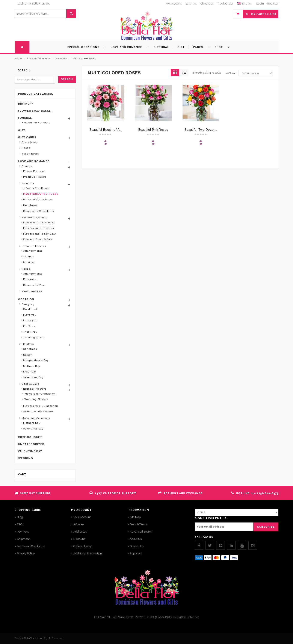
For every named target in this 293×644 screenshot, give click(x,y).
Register (273, 4)
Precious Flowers (35, 177)
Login (260, 4)
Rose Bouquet (30, 437)
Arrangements (33, 251)
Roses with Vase (34, 285)
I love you (30, 315)
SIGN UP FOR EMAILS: (211, 518)
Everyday (28, 304)
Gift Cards (27, 137)
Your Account (82, 517)
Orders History (82, 546)
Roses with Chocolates (39, 211)
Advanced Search (141, 532)
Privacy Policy (26, 553)
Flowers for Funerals (36, 123)
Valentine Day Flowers (38, 411)
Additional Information (88, 553)
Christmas (30, 349)
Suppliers (136, 553)
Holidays (28, 344)
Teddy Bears (30, 154)
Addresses (80, 532)
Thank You (30, 332)
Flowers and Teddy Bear (40, 234)
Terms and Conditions (31, 546)
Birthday (26, 104)
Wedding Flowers (36, 399)
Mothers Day (32, 366)
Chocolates (29, 142)
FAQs (20, 524)
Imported (29, 262)
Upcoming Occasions (36, 418)
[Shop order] (256, 73)
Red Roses (30, 205)
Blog (20, 517)
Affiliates (79, 524)
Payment (23, 532)
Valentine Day (30, 451)
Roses (26, 148)
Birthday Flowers (35, 389)
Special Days (31, 384)
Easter (27, 355)
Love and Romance (39, 59)
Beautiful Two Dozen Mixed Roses (210, 130)
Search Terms (139, 524)
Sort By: (231, 73)
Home (18, 59)
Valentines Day (32, 291)
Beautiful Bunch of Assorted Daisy (115, 130)
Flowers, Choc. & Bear (38, 239)
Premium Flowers (34, 246)
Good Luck (30, 309)
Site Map (135, 517)
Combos (27, 166)
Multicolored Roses (41, 194)
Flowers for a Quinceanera (41, 406)
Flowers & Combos (34, 218)
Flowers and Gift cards (39, 228)
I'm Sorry (29, 326)
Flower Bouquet (34, 171)
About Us (136, 539)
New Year (30, 372)
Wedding (26, 458)
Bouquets (30, 279)
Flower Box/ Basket (35, 111)
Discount (79, 539)
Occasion (26, 299)
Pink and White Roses (38, 200)
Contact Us (137, 546)
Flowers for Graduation (40, 394)
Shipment (23, 539)
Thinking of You (34, 338)
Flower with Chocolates (39, 222)
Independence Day (36, 360)
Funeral (25, 118)
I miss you (30, 320)
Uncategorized (31, 444)
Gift (22, 131)
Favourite (62, 59)
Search (67, 79)
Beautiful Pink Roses (153, 130)
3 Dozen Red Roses (36, 188)
